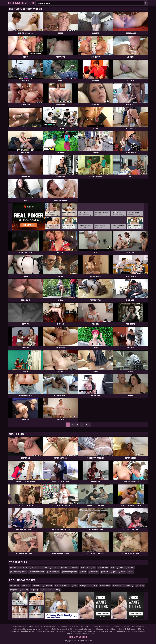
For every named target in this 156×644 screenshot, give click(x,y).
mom (85, 568)
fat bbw (35, 568)
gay (114, 572)
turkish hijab (54, 572)
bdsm (38, 586)
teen (84, 572)
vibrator (16, 586)
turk (45, 568)
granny (64, 568)
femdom (49, 586)
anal (54, 568)
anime (118, 586)
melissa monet (38, 572)
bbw (121, 568)
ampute (95, 572)
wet (76, 586)
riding (58, 590)
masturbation (63, 586)
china (105, 572)
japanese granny (19, 572)
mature (131, 568)
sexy (95, 586)
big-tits (85, 586)
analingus (106, 586)
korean (27, 586)
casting (141, 586)
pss (132, 572)
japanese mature (19, 568)
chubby (25, 590)
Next (88, 425)
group (36, 590)
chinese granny (71, 572)
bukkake (47, 590)
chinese (75, 568)
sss (94, 568)
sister (123, 572)
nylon (14, 590)
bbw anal (104, 568)
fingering (129, 586)
